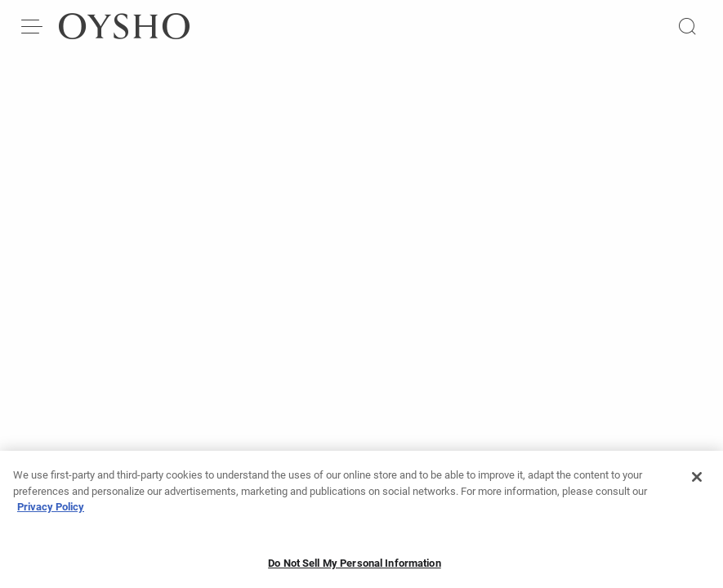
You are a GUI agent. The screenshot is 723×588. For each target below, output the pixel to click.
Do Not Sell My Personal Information (355, 568)
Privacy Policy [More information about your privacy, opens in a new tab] (51, 512)
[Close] (697, 483)
